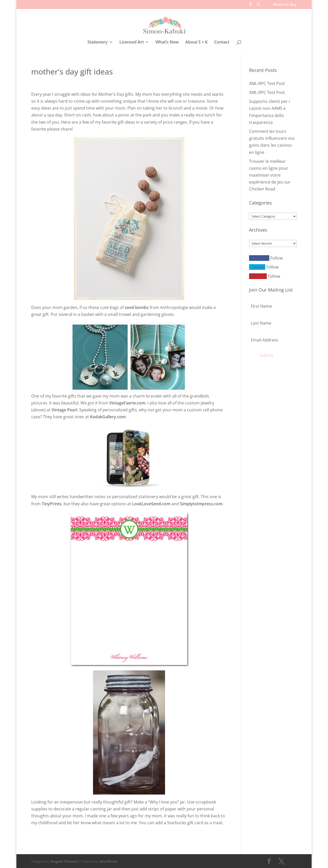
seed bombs (137, 307)
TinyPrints (52, 503)
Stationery (98, 42)
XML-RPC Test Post (267, 83)
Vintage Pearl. (65, 409)
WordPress (109, 861)
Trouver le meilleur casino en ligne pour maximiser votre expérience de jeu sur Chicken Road (270, 174)
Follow (276, 257)
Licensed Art (132, 42)
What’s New (167, 42)
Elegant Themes (64, 861)
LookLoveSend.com (151, 503)
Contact (222, 42)
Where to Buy (285, 5)
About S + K (196, 42)
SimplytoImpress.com (201, 503)
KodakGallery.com (108, 416)
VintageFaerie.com (127, 402)
